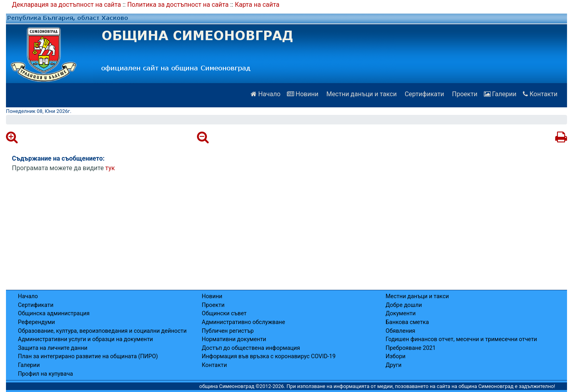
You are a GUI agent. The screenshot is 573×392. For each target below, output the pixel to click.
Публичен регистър (228, 331)
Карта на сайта (257, 5)
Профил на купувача (45, 374)
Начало (266, 94)
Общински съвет (224, 313)
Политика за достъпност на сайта (178, 5)
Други (394, 365)
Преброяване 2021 (411, 348)
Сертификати (424, 94)
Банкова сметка (407, 322)
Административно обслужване (243, 322)
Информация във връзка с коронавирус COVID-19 (269, 356)
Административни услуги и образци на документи (85, 339)
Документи (401, 313)
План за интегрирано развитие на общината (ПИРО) (88, 356)
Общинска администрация (54, 313)
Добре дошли (404, 305)
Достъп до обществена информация (251, 348)
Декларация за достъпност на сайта (66, 5)
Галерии (500, 94)
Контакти (540, 94)
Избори (396, 356)
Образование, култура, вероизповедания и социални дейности (102, 331)
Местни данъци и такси (361, 94)
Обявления (400, 331)
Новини (303, 94)
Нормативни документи (234, 339)
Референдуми (36, 322)
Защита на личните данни (53, 348)
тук (110, 168)
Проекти (464, 94)
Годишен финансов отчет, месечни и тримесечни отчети (461, 339)
